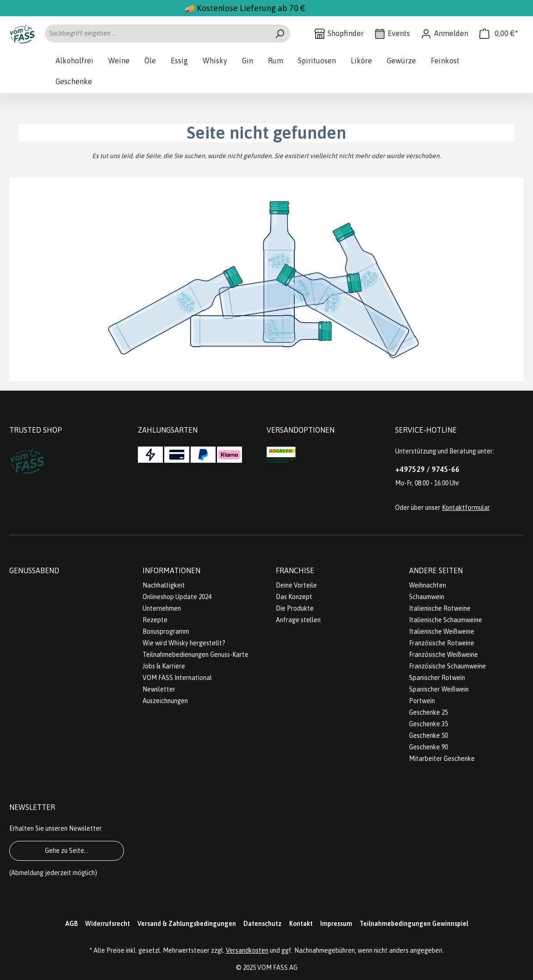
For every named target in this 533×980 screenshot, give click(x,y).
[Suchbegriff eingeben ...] (157, 34)
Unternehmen (162, 608)
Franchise (295, 570)
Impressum (336, 924)
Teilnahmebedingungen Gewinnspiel (414, 924)
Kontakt (301, 924)
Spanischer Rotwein (437, 678)
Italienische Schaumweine (446, 620)
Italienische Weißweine (442, 631)
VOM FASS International (177, 678)
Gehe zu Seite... (67, 851)
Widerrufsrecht (108, 924)
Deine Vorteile (296, 585)
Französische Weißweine (443, 655)
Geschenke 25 (428, 712)
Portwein (422, 701)
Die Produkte (295, 608)
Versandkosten (247, 950)
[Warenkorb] (499, 34)
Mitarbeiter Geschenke (442, 759)
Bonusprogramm (166, 631)
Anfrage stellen (298, 620)
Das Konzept (294, 597)
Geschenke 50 (428, 735)
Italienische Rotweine (440, 608)
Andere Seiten (436, 570)
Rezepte (155, 620)
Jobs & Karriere (164, 666)
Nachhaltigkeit (164, 585)
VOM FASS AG (277, 968)
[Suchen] (280, 34)
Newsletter (159, 689)
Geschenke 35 (428, 724)
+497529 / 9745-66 (427, 469)
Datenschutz (263, 924)
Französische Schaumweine (447, 666)
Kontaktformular (466, 508)
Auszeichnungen (165, 701)
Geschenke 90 (428, 747)
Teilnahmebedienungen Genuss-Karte (195, 655)
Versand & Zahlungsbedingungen (187, 924)
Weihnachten (428, 585)
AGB (71, 924)
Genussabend (34, 570)
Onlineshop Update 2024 (177, 597)
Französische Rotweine (442, 643)
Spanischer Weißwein (439, 689)
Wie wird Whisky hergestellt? (184, 643)
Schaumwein (427, 597)
